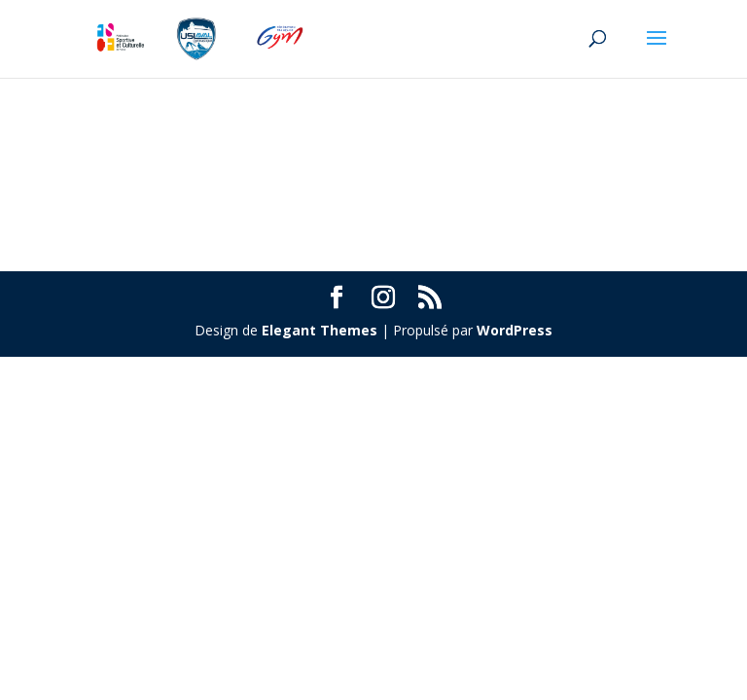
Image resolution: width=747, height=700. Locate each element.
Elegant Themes (320, 330)
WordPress (515, 330)
